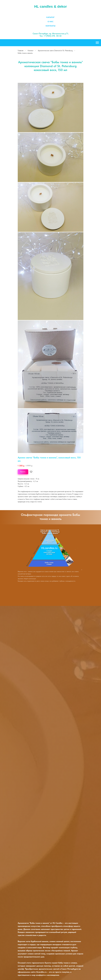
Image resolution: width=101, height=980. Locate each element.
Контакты (50, 26)
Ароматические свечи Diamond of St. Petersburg (55, 51)
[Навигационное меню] (97, 43)
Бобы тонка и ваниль (25, 53)
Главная (21, 51)
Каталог (50, 17)
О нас (51, 22)
